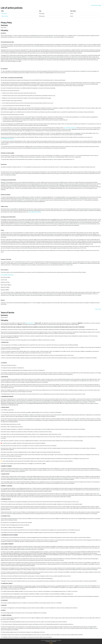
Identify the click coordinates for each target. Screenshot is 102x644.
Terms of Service (54, 641)
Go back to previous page (96, 5)
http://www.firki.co (30, 323)
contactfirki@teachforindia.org (70, 128)
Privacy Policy (48, 641)
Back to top (98, 309)
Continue (51, 643)
